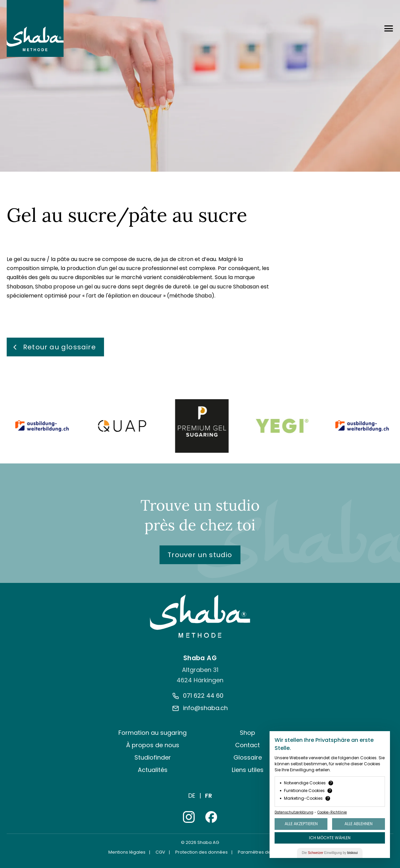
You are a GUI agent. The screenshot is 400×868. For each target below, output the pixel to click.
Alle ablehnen (359, 824)
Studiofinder (153, 757)
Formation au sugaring (153, 733)
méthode (181, 296)
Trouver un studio (200, 555)
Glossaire (248, 757)
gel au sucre (30, 259)
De (192, 796)
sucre (144, 259)
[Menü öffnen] (389, 28)
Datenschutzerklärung (294, 812)
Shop (247, 733)
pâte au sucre (75, 259)
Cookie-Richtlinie (332, 812)
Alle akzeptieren (301, 824)
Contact (247, 745)
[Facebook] (211, 817)
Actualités (153, 770)
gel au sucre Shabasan (230, 287)
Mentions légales (127, 852)
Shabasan (20, 287)
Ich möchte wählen (330, 838)
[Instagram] (189, 817)
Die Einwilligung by (330, 853)
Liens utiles (248, 770)
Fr (209, 796)
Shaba (43, 287)
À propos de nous (153, 745)
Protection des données (202, 852)
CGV (160, 852)
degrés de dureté (168, 287)
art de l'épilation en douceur (125, 296)
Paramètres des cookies (265, 852)
